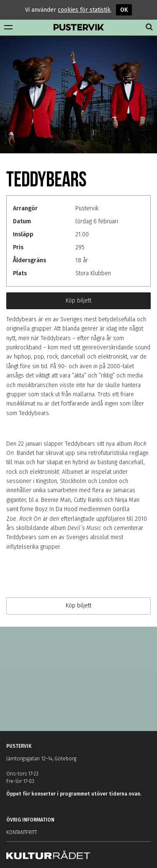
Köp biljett (78, 301)
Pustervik (79, 28)
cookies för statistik (84, 10)
